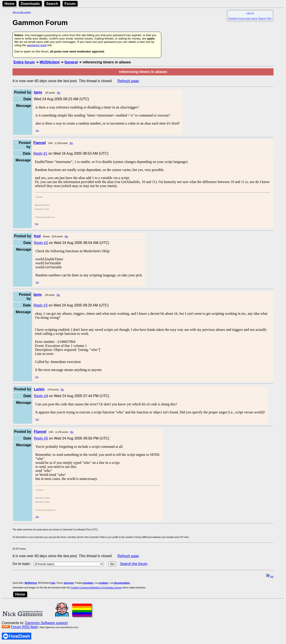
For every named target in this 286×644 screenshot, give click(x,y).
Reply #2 (41, 243)
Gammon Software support (46, 623)
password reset (37, 45)
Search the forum (134, 564)
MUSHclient (49, 62)
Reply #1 (40, 153)
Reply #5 (41, 438)
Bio (59, 93)
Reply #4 (41, 396)
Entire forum (24, 62)
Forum (70, 4)
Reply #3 (41, 305)
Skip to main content (22, 12)
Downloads (30, 4)
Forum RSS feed (24, 627)
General (71, 62)
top (270, 576)
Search (52, 4)
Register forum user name (243, 18)
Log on (250, 13)
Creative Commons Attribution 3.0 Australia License (96, 588)
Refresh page (128, 81)
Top (37, 130)
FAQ (269, 18)
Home (9, 4)
